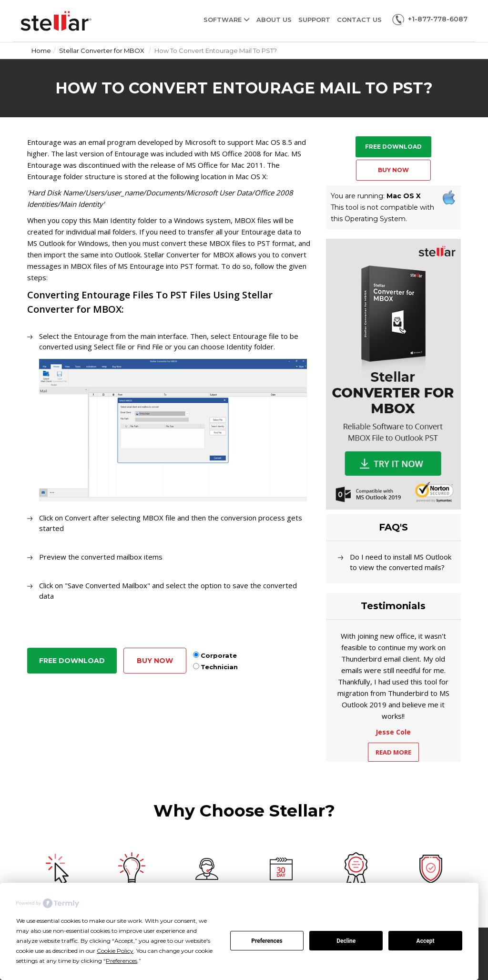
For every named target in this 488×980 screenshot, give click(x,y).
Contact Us (359, 20)
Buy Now (155, 661)
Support (314, 20)
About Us (274, 20)
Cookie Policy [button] (115, 951)
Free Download (72, 661)
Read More (393, 752)
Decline (346, 941)
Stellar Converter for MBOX (102, 51)
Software (227, 20)
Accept (426, 941)
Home (41, 51)
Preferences (267, 941)
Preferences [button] (122, 961)
